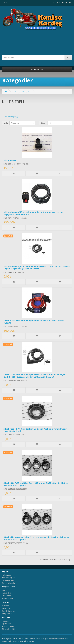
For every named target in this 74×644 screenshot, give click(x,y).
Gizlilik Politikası (8, 580)
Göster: (43, 123)
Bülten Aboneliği (8, 629)
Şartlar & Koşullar (9, 583)
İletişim (5, 590)
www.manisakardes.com (59, 639)
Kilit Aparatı (10, 160)
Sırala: (6, 123)
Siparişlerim (7, 624)
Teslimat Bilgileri (8, 578)
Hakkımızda (6, 575)
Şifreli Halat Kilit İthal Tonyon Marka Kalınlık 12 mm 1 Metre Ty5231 (34, 322)
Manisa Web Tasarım (10, 641)
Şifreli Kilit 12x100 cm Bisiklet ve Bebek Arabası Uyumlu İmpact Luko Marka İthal (35, 430)
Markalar (5, 606)
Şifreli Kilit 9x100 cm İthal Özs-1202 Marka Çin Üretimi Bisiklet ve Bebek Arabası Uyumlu (36, 538)
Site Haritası (7, 596)
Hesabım (5, 621)
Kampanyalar (7, 614)
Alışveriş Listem (8, 626)
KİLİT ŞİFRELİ (26, 92)
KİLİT (14, 92)
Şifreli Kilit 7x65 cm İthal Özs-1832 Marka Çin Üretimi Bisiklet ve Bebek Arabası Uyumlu (36, 484)
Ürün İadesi (6, 593)
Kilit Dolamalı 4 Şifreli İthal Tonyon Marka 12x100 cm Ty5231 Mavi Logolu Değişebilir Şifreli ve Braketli (37, 267)
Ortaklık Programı (9, 611)
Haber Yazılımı (8, 598)
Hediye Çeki (7, 608)
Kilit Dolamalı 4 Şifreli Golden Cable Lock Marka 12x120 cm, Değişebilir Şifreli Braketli (33, 213)
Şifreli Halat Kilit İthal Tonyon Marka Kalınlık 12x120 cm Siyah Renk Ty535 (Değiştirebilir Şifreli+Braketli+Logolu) (35, 376)
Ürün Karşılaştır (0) (11, 117)
